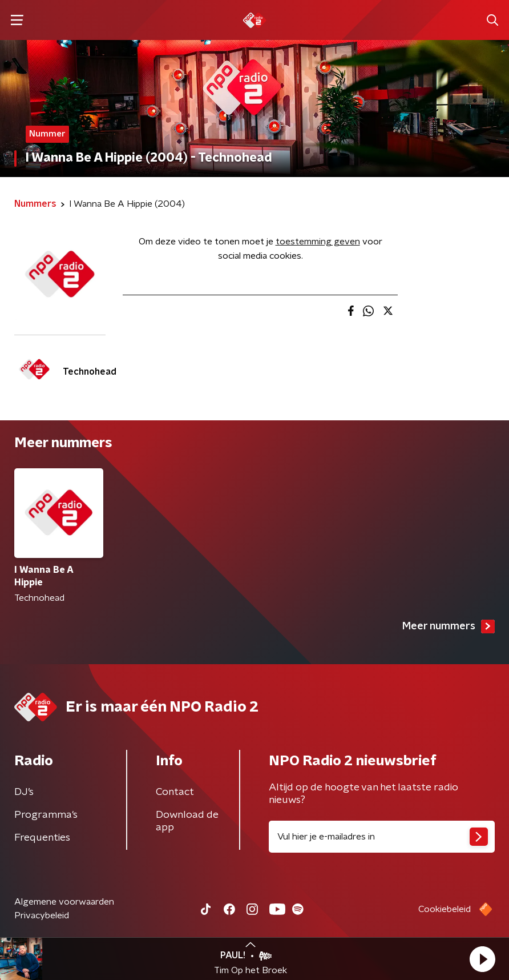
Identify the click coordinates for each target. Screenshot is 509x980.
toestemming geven (318, 242)
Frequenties (42, 838)
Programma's (46, 815)
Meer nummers (449, 626)
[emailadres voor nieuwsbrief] (382, 837)
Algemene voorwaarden (64, 902)
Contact (175, 792)
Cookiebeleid (445, 909)
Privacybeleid (42, 915)
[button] (482, 959)
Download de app (187, 821)
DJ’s (24, 792)
